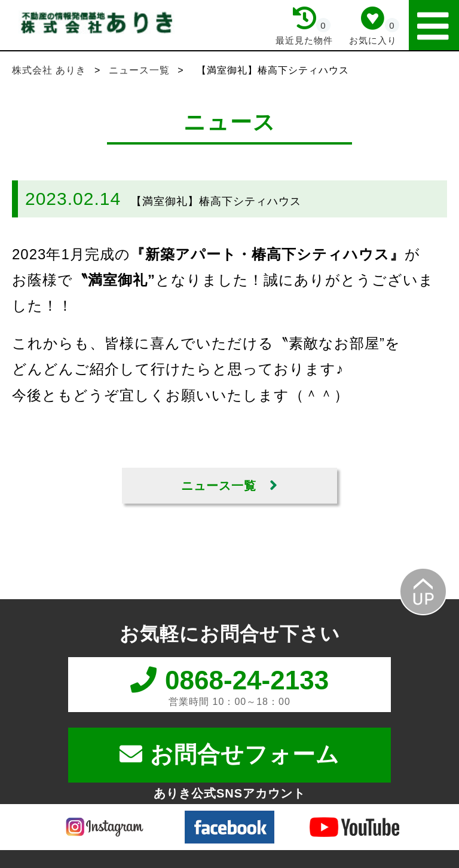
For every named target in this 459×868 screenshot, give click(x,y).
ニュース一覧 (141, 70)
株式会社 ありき (51, 70)
